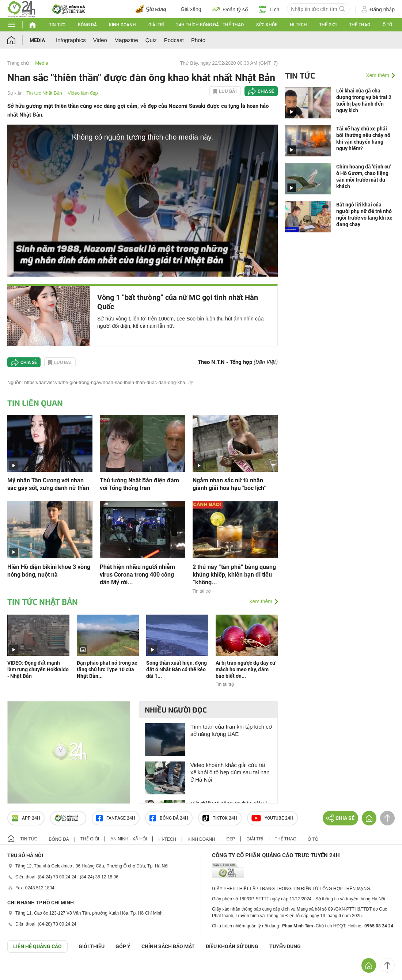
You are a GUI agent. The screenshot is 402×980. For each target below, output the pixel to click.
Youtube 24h (272, 818)
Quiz (151, 40)
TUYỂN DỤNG (285, 946)
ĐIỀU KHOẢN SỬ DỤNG (232, 946)
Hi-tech (298, 25)
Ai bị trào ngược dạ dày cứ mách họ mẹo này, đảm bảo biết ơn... (246, 669)
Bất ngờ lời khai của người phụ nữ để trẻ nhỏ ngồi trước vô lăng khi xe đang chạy (364, 214)
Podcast (174, 40)
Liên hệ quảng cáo (37, 946)
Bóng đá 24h (169, 818)
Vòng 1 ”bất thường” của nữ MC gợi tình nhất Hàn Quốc (178, 302)
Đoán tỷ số (230, 9)
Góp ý (123, 946)
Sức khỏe (267, 25)
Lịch (269, 9)
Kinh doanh (122, 25)
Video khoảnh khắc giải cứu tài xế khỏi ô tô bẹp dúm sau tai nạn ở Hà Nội (230, 772)
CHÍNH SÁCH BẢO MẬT (168, 946)
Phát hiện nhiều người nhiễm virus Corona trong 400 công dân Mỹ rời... (137, 575)
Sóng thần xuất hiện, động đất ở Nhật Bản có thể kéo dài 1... (177, 669)
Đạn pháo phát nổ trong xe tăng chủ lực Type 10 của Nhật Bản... (107, 669)
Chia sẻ (266, 91)
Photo (198, 40)
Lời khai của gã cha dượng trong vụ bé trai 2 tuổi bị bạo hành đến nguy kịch (364, 100)
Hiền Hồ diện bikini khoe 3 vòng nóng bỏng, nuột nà (49, 571)
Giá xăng (191, 9)
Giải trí (156, 25)
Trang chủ (18, 63)
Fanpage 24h (116, 818)
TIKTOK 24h (220, 818)
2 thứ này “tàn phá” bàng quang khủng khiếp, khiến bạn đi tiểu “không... (234, 575)
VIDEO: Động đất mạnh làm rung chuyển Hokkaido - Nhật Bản (38, 669)
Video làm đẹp (83, 93)
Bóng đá (87, 25)
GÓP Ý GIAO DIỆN (22, 970)
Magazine (126, 40)
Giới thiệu (92, 946)
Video (100, 40)
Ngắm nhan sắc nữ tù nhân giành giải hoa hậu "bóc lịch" (229, 484)
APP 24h (26, 818)
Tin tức (57, 25)
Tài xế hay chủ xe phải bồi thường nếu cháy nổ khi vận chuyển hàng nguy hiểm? (363, 138)
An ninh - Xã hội (129, 839)
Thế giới (328, 25)
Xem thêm (261, 601)
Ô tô (387, 25)
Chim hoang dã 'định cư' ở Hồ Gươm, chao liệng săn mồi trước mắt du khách (364, 176)
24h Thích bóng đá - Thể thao (210, 25)
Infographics (71, 40)
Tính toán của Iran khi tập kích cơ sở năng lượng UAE (231, 730)
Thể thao (360, 25)
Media (37, 40)
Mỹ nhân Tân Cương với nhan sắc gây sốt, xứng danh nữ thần (48, 484)
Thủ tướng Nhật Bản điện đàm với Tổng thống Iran (139, 484)
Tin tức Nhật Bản (44, 93)
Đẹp (231, 839)
